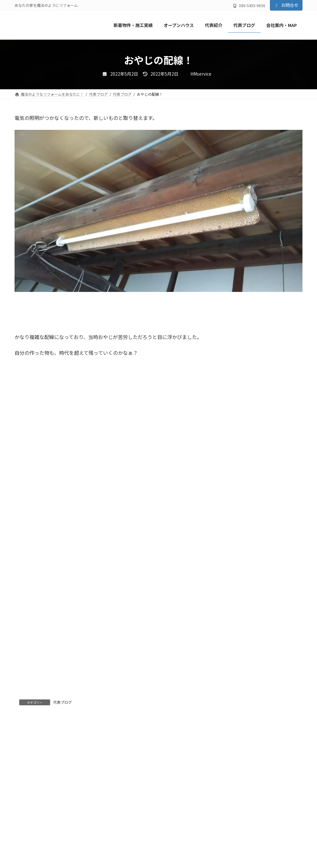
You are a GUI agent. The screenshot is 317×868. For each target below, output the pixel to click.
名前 (23, 841)
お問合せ (286, 5)
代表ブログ (63, 702)
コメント (28, 757)
